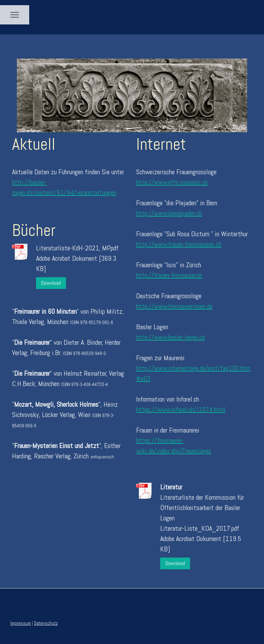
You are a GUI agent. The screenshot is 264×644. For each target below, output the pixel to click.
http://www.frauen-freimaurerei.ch (179, 244)
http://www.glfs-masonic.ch (172, 182)
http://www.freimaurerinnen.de (174, 306)
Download (51, 283)
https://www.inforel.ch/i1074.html (181, 409)
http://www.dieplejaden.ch (169, 213)
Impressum (21, 623)
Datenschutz (46, 623)
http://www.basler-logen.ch (170, 337)
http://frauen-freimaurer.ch (169, 275)
